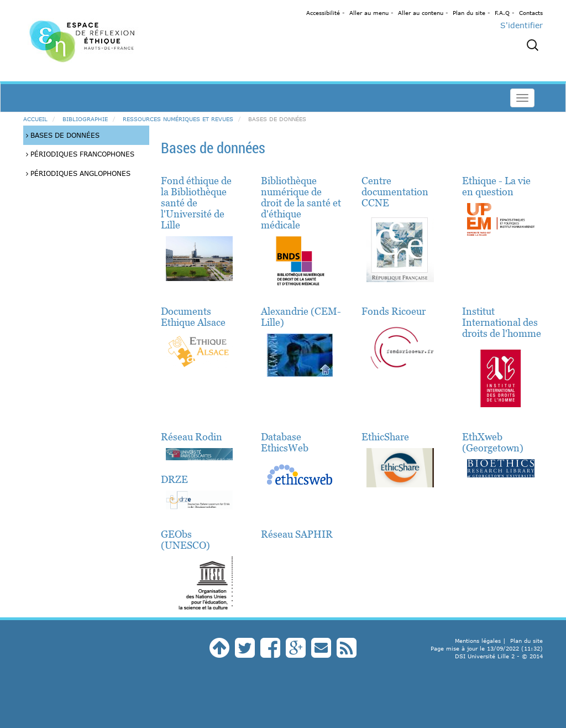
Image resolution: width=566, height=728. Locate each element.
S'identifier (522, 25)
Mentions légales (478, 641)
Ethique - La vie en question (496, 186)
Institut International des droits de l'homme (502, 322)
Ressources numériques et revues (178, 119)
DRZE (174, 479)
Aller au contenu (421, 13)
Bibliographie (85, 119)
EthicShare (385, 437)
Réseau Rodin (192, 437)
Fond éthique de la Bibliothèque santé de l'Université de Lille (196, 203)
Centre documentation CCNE (395, 192)
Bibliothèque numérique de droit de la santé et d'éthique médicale (301, 203)
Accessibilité (323, 13)
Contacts (531, 13)
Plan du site (469, 13)
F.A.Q (502, 13)
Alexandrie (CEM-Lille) (301, 317)
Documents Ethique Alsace (193, 317)
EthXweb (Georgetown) (493, 442)
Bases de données (63, 135)
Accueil (35, 119)
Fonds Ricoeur (394, 311)
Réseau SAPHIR (297, 534)
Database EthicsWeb (285, 442)
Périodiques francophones (80, 154)
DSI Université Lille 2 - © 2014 (499, 656)
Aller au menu (369, 13)
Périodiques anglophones (78, 173)
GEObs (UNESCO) (185, 540)
